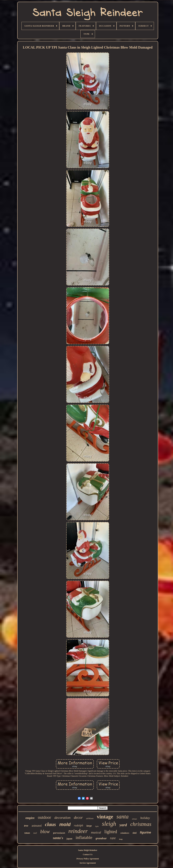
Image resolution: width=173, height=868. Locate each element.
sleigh (109, 824)
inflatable (84, 837)
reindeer (78, 831)
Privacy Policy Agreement (88, 859)
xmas (27, 833)
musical (96, 832)
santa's (58, 838)
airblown (90, 818)
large (89, 826)
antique (134, 819)
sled (135, 833)
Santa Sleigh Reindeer (88, 850)
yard (123, 825)
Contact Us (88, 854)
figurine (145, 832)
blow (45, 831)
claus (50, 824)
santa (122, 817)
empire (30, 818)
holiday (145, 818)
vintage (105, 817)
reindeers (125, 833)
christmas (141, 824)
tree (26, 826)
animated (37, 826)
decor (78, 818)
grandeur (101, 838)
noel (35, 833)
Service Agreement (88, 863)
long (121, 839)
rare (113, 838)
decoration (62, 818)
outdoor (44, 817)
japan (69, 839)
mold (65, 824)
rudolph (79, 825)
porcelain (59, 833)
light (97, 826)
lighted (111, 832)
